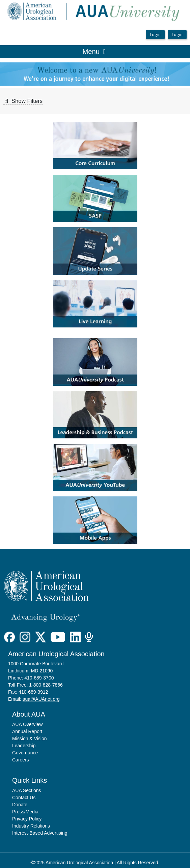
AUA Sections (27, 790)
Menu (94, 51)
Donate (20, 805)
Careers (21, 760)
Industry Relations (31, 826)
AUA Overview (27, 724)
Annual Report (27, 731)
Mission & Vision (29, 739)
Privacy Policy (27, 819)
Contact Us (24, 798)
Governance (25, 753)
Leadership (24, 746)
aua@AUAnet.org (41, 699)
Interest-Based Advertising (40, 833)
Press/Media (25, 812)
